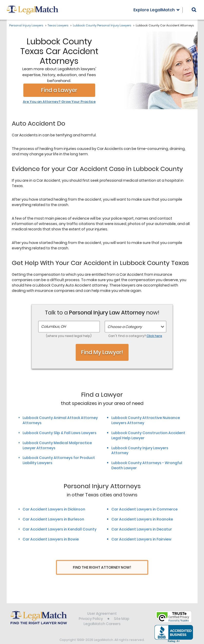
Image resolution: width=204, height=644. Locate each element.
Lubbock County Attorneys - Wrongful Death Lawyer (147, 465)
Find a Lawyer (59, 90)
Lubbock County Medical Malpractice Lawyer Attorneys (57, 445)
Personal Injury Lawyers (26, 25)
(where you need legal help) (69, 336)
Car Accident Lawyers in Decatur (142, 529)
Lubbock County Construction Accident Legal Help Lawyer (148, 435)
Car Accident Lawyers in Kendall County (60, 529)
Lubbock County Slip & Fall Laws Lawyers (60, 433)
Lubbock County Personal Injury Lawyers (102, 25)
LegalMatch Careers (102, 614)
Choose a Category (125, 327)
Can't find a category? (135, 336)
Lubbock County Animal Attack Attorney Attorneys (60, 420)
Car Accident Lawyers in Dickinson (54, 509)
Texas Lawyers (58, 25)
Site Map (122, 609)
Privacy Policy (91, 609)
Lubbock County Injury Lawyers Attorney (140, 451)
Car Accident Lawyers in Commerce (144, 509)
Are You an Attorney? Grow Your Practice (59, 102)
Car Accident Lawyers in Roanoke (142, 519)
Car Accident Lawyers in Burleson (53, 519)
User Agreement (102, 604)
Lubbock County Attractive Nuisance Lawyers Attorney (146, 420)
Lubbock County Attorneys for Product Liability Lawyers (59, 460)
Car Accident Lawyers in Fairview (141, 539)
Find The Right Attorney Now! (102, 568)
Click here (154, 336)
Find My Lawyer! (102, 352)
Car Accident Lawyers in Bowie (51, 539)
